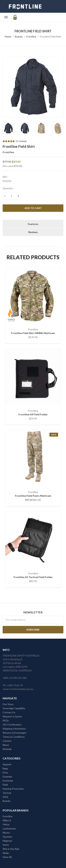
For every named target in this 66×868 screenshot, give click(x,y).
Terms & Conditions (14, 737)
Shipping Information (14, 729)
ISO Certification (12, 725)
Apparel (7, 764)
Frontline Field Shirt (51, 37)
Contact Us (9, 712)
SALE (6, 797)
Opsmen (7, 837)
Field (5, 785)
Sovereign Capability (14, 708)
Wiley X (7, 820)
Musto (6, 833)
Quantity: (8, 188)
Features (33, 224)
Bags (5, 768)
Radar (6, 853)
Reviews (33, 232)
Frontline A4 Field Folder (33, 414)
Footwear (8, 781)
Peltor (6, 824)
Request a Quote (12, 716)
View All (7, 857)
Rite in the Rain (11, 849)
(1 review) (21, 141)
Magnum (7, 841)
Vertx (6, 845)
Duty (5, 772)
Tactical (7, 793)
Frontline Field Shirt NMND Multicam (33, 333)
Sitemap (7, 749)
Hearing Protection (13, 789)
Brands (19, 37)
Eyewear (7, 776)
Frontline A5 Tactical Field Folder (33, 577)
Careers (7, 741)
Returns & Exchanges (15, 733)
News (6, 745)
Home (8, 37)
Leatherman (9, 828)
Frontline (31, 37)
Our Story (8, 704)
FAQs (6, 720)
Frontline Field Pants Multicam (33, 496)
